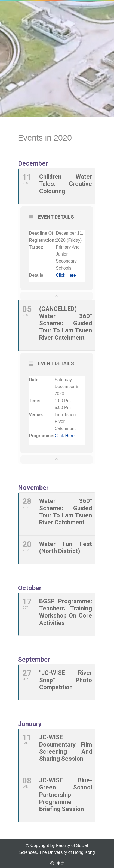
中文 (57, 863)
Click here (66, 275)
